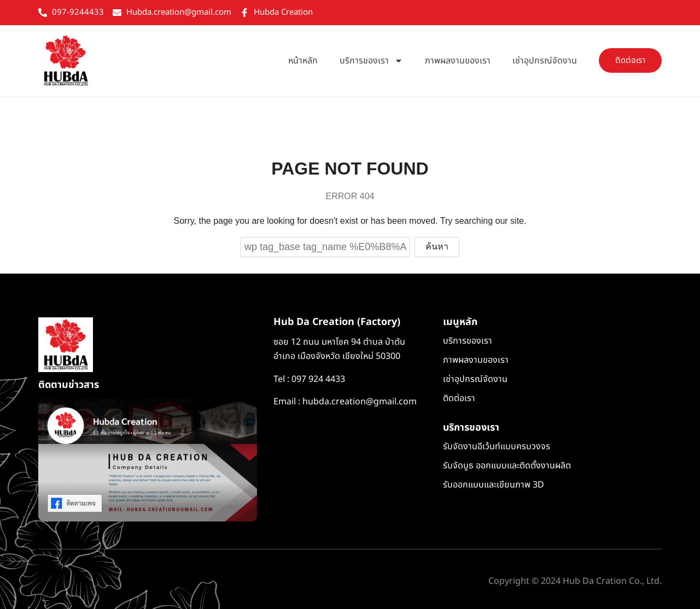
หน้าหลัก (303, 62)
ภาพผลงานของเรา (458, 62)
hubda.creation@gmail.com (360, 403)
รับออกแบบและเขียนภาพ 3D (494, 486)
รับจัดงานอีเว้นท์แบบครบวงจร (497, 448)
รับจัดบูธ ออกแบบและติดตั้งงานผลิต (507, 467)
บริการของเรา (371, 62)
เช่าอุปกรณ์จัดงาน (545, 62)
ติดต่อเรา (459, 399)
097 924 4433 (318, 380)
